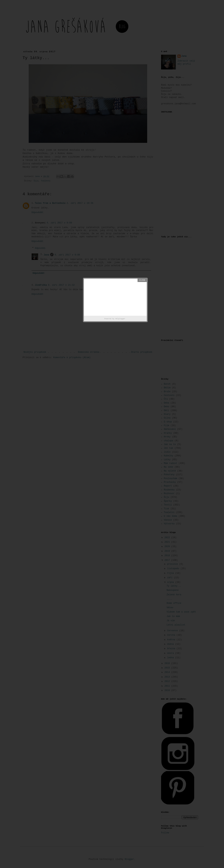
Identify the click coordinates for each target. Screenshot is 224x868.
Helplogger (120, 319)
